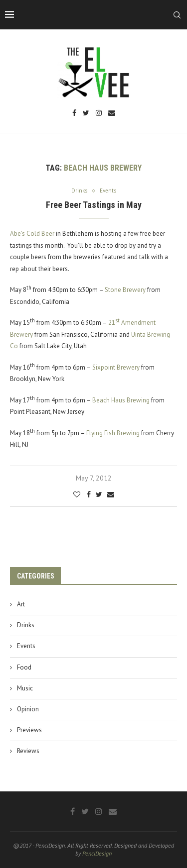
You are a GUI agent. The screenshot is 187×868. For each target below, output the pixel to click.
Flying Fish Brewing (113, 433)
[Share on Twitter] (99, 494)
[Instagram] (99, 114)
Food (24, 667)
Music (25, 688)
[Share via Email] (111, 494)
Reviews (28, 751)
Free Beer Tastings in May (94, 205)
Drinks (26, 625)
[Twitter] (86, 114)
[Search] (177, 15)
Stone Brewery (125, 290)
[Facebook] (74, 114)
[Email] (112, 114)
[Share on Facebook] (89, 494)
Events (26, 646)
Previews (29, 730)
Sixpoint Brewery (116, 367)
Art (21, 604)
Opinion (28, 709)
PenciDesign (97, 853)
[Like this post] (77, 494)
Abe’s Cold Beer (32, 234)
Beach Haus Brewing (121, 400)
